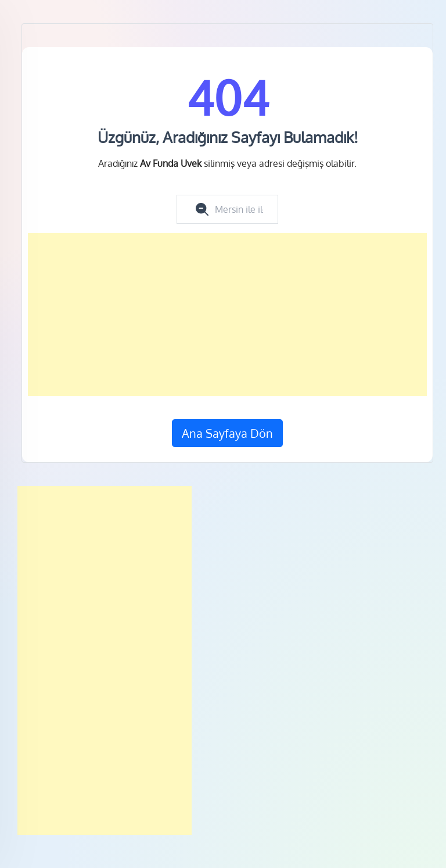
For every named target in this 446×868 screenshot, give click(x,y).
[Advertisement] (227, 315)
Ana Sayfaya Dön (227, 433)
